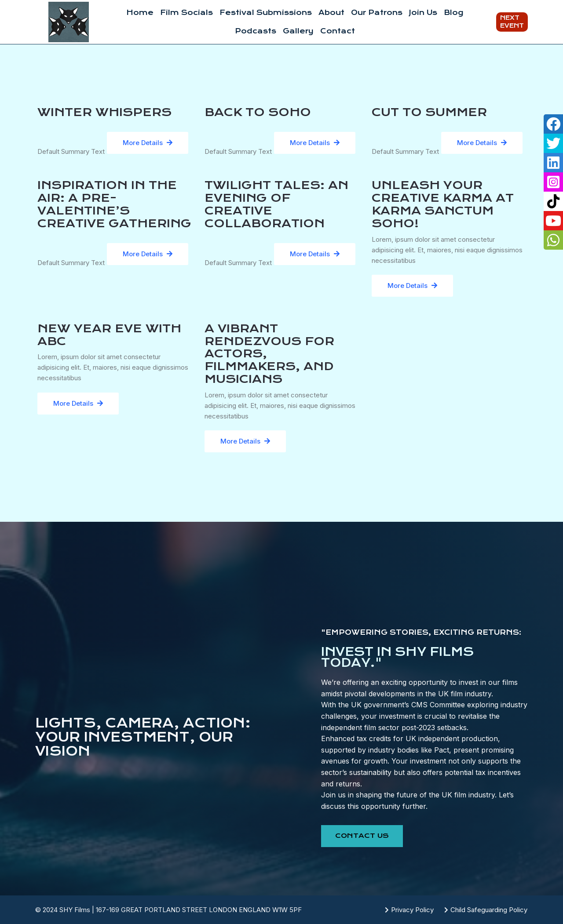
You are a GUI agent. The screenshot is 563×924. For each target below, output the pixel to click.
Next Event (512, 22)
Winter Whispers (104, 112)
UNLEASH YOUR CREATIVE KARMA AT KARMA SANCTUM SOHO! (443, 204)
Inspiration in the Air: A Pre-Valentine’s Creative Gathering (114, 204)
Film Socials (186, 13)
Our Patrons (377, 13)
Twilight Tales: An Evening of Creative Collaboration (276, 204)
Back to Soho (258, 112)
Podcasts (256, 31)
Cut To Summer (429, 112)
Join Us (423, 13)
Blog (453, 13)
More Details (148, 143)
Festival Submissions (266, 13)
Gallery (298, 31)
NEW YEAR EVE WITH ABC (109, 335)
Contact (338, 31)
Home (140, 13)
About (331, 13)
